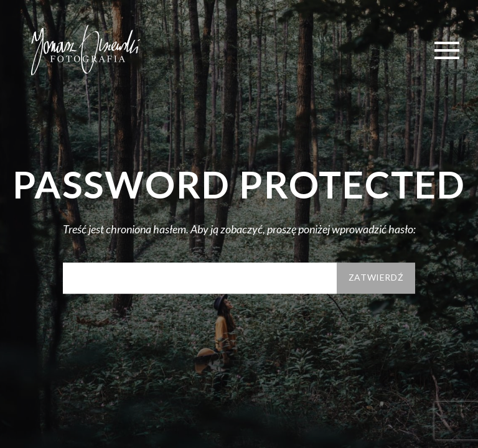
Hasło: (200, 278)
